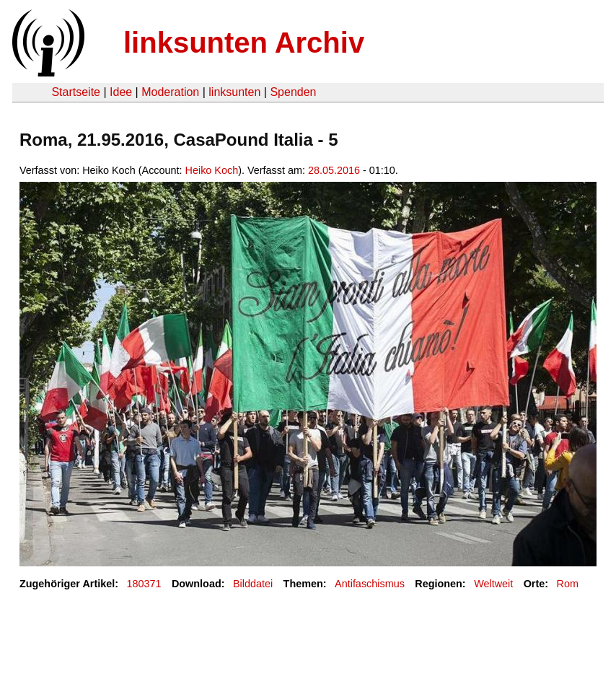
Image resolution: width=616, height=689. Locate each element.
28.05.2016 (334, 170)
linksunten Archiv (244, 43)
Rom (568, 584)
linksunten (234, 92)
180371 (144, 584)
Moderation (170, 92)
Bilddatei (253, 584)
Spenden (293, 92)
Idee (121, 92)
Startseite (76, 92)
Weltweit (493, 584)
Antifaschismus (370, 584)
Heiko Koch (212, 170)
